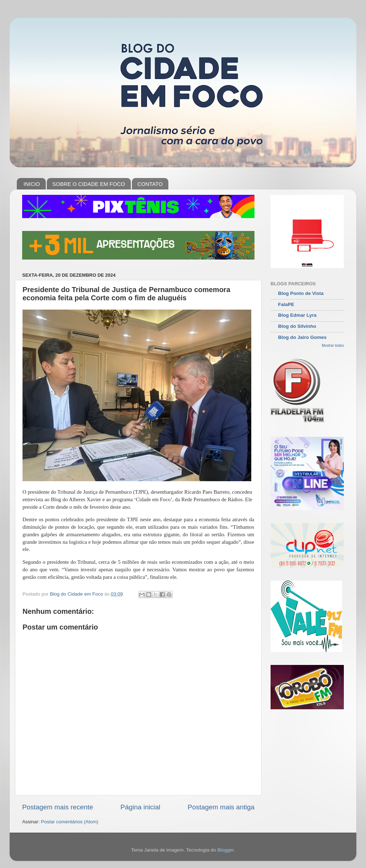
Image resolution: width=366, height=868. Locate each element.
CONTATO (150, 184)
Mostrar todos (333, 346)
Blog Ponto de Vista (301, 293)
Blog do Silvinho (297, 326)
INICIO (32, 184)
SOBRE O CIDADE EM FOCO (88, 184)
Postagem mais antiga (221, 807)
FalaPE (286, 304)
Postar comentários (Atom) (70, 822)
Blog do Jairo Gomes (302, 337)
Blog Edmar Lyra (297, 315)
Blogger (226, 850)
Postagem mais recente (58, 807)
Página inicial (140, 807)
